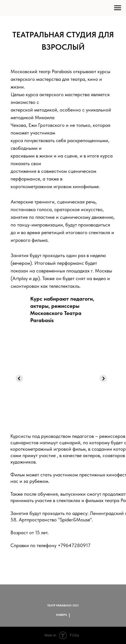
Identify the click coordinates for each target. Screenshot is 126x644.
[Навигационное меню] (118, 8)
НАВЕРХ (63, 615)
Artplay (20, 278)
